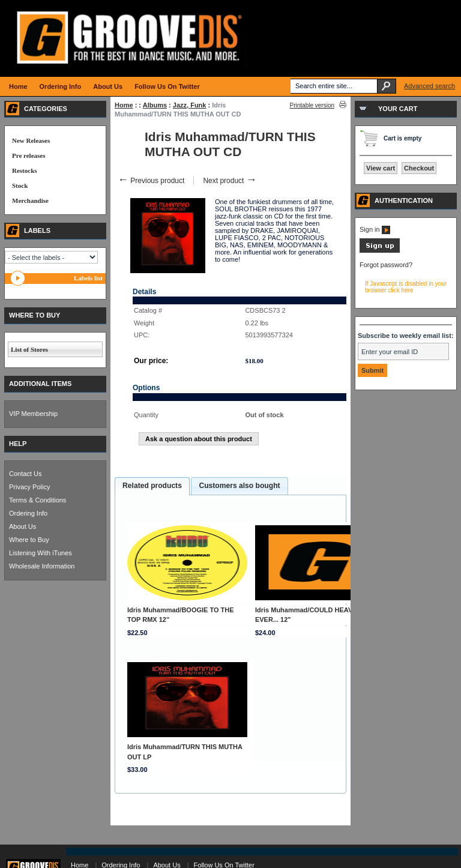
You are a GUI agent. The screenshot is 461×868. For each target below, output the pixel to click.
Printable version (312, 105)
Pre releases (29, 155)
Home (124, 105)
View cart (381, 168)
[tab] (152, 486)
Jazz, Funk (190, 105)
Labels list (88, 278)
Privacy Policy (29, 487)
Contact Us (25, 474)
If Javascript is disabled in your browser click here (406, 287)
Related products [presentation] (152, 486)
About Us (23, 526)
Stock (20, 185)
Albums (155, 105)
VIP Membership (33, 414)
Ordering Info (28, 513)
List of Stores (29, 349)
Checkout (419, 168)
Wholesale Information (42, 566)
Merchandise (30, 200)
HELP (18, 444)
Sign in (375, 229)
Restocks (25, 170)
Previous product (151, 181)
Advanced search (429, 86)
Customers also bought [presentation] (239, 486)
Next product (230, 181)
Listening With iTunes (41, 553)
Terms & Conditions (38, 500)
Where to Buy (29, 540)
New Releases (31, 140)
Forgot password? (386, 265)
